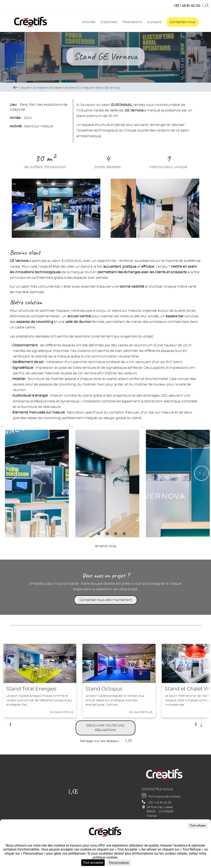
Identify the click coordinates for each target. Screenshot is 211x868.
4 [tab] (116, 534)
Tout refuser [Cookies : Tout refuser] (198, 826)
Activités (89, 22)
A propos (154, 22)
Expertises (109, 22)
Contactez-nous (183, 22)
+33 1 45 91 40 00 (160, 803)
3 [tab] (107, 534)
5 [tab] (124, 534)
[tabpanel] (35, 481)
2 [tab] (99, 534)
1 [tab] (90, 534)
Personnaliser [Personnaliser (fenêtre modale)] (119, 863)
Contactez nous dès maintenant (106, 600)
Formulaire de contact (165, 797)
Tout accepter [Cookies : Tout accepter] (93, 863)
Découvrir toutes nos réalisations (105, 728)
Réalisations (132, 22)
